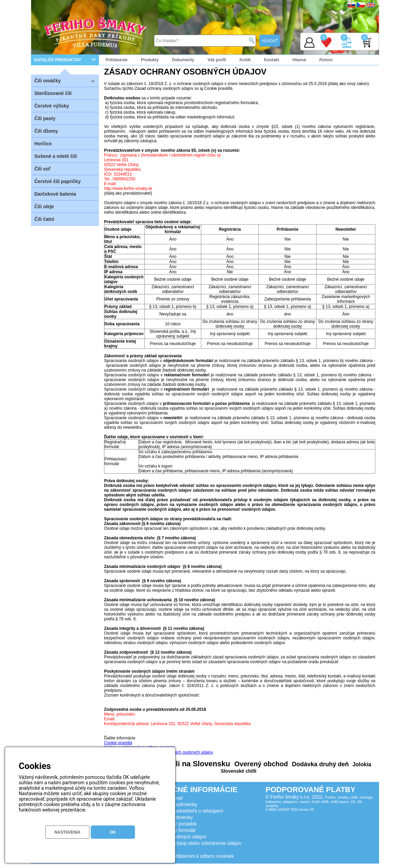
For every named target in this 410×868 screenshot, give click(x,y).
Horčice (43, 144)
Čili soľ (42, 169)
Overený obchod (260, 764)
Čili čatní (44, 219)
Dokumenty (183, 60)
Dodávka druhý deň (320, 764)
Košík (245, 60)
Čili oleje (44, 207)
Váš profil (217, 60)
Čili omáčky (67, 80)
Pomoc (326, 60)
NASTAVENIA (67, 832)
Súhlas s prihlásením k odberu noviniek (192, 856)
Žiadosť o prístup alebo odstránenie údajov (196, 843)
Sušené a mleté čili (56, 156)
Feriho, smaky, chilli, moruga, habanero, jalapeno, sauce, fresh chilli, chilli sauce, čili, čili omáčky (319, 801)
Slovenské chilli (238, 771)
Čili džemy (46, 131)
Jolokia (361, 764)
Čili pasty (45, 118)
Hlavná (299, 60)
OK (113, 832)
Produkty (150, 60)
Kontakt (271, 60)
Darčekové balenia (55, 194)
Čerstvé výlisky (52, 106)
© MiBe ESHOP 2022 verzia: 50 (290, 810)
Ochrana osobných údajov (179, 837)
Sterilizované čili (53, 93)
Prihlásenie (117, 60)
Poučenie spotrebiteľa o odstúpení (187, 811)
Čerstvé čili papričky (57, 181)
